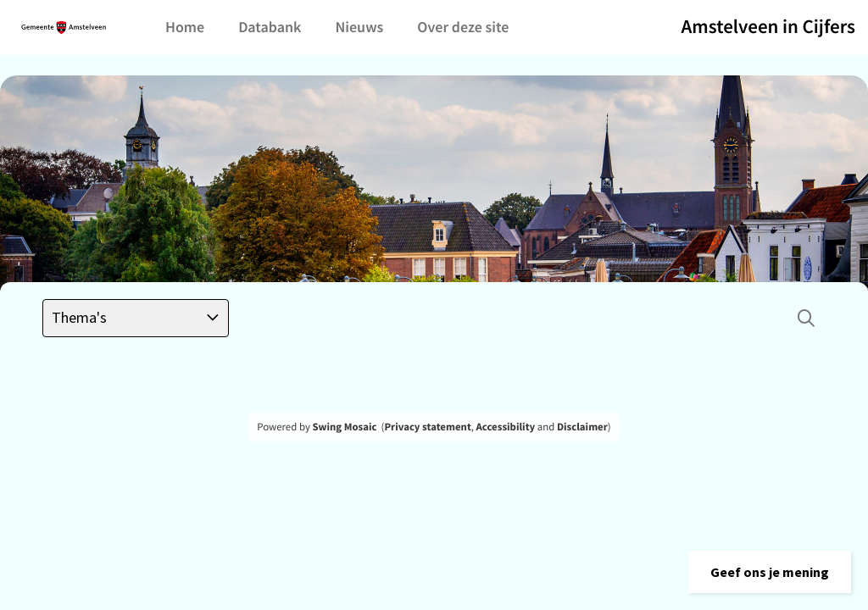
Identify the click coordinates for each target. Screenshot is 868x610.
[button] (770, 572)
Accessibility (506, 427)
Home (185, 27)
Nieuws (359, 27)
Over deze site (463, 27)
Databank (270, 27)
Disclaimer (582, 427)
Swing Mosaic (344, 427)
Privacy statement (427, 427)
